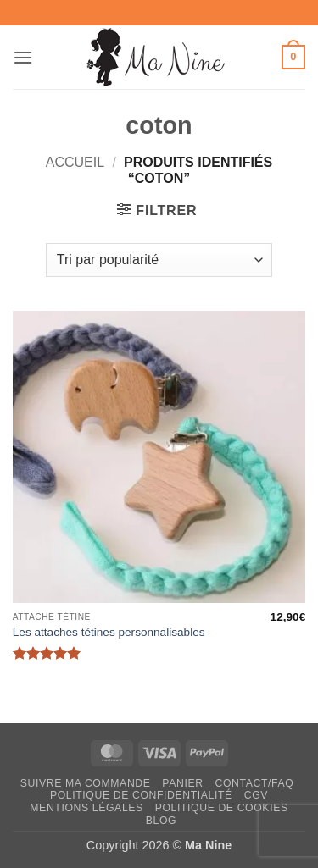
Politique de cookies (222, 808)
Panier (182, 783)
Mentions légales (86, 808)
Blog (161, 821)
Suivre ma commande (86, 783)
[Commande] (159, 260)
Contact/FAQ (254, 783)
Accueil (75, 162)
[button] (23, 57)
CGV (256, 795)
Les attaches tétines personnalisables (109, 632)
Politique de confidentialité (141, 795)
